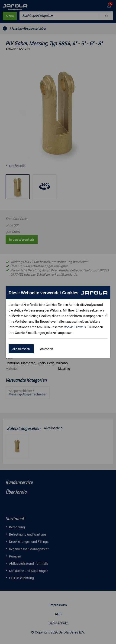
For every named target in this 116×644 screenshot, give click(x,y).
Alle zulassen (21, 348)
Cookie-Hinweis (75, 327)
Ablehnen (47, 348)
